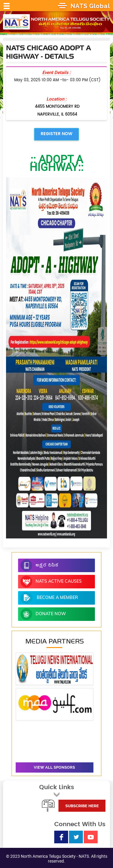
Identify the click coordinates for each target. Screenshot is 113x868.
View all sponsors (54, 767)
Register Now (56, 134)
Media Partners (55, 641)
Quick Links (57, 791)
